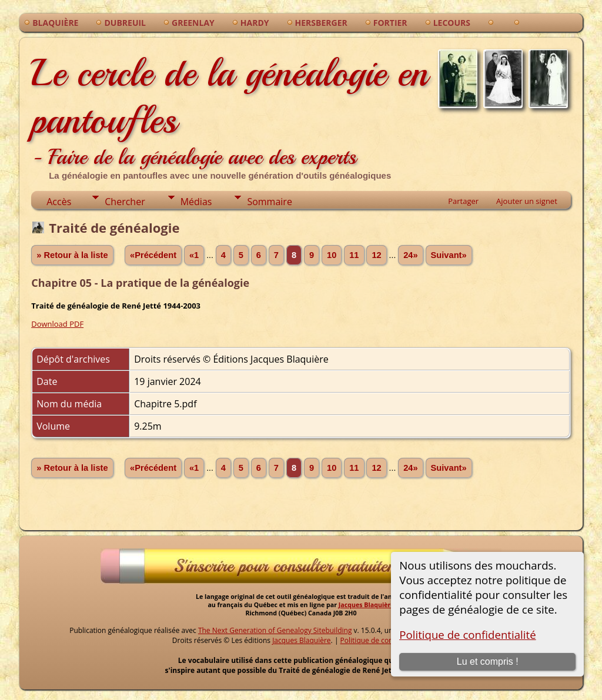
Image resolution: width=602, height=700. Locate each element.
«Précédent (153, 255)
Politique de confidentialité (467, 634)
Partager (463, 201)
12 (376, 255)
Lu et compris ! (488, 662)
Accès (59, 202)
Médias (196, 202)
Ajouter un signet (527, 201)
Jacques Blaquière (367, 605)
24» (410, 255)
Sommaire (269, 202)
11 (354, 255)
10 (332, 255)
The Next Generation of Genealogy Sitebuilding (275, 630)
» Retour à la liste (72, 255)
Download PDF (57, 324)
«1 (194, 255)
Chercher (125, 202)
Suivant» (449, 255)
